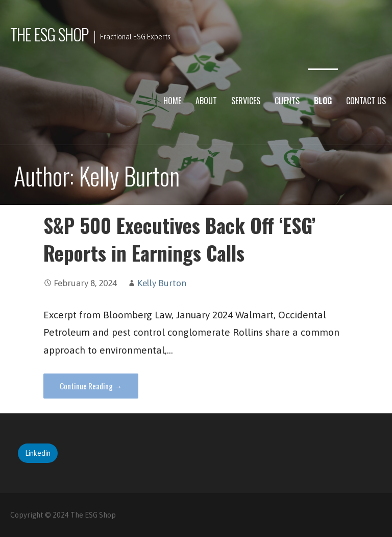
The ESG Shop (49, 34)
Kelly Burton (162, 283)
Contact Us (366, 101)
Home (172, 101)
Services (246, 101)
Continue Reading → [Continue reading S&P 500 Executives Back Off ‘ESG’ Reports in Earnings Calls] (91, 386)
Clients (287, 101)
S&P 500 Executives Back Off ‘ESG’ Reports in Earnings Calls (179, 239)
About (206, 101)
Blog (323, 101)
